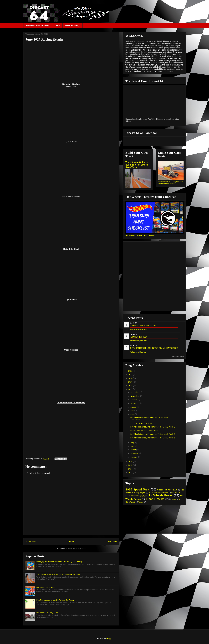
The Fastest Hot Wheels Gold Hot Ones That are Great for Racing (154, 348)
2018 (131, 385)
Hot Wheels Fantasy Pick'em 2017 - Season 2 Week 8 (152, 427)
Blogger (109, 639)
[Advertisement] (71, 62)
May (132, 442)
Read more (144, 329)
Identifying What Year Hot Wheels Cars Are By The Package (60, 562)
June (133, 414)
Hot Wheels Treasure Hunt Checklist (140, 236)
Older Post (112, 542)
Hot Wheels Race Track (46, 587)
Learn (57, 25)
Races (174, 499)
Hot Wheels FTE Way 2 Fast (47, 613)
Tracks (141, 502)
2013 (131, 472)
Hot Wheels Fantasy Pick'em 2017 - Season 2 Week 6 (152, 438)
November (135, 396)
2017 (131, 389)
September (135, 403)
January (134, 457)
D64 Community (72, 25)
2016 (131, 462)
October (134, 400)
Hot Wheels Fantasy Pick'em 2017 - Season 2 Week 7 (152, 434)
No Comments (135, 329)
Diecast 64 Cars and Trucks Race (144, 431)
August (134, 407)
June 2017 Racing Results (141, 423)
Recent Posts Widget (178, 356)
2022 (131, 371)
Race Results (155, 499)
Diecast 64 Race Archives (38, 25)
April (133, 446)
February (134, 453)
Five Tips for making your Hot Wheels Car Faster (55, 600)
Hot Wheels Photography (136, 496)
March (133, 450)
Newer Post (31, 542)
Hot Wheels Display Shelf (158, 493)
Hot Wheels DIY (178, 493)
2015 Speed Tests (138, 489)
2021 (131, 375)
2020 (131, 378)
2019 (131, 382)
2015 (131, 465)
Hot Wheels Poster (160, 495)
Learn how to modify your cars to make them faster (171, 183)
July (132, 411)
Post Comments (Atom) (76, 549)
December (135, 392)
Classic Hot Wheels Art (167, 490)
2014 (131, 469)
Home (72, 542)
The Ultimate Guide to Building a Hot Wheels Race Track (58, 574)
